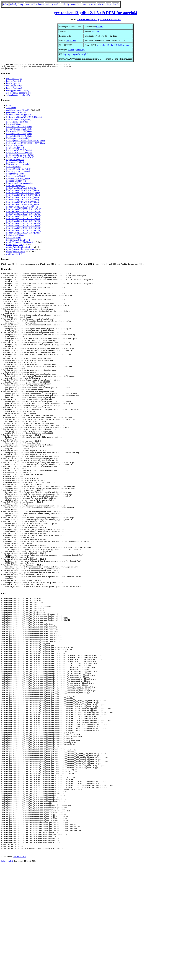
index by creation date (71, 4)
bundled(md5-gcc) (14, 89)
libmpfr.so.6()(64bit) (15, 175)
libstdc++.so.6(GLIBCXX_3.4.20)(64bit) (24, 225)
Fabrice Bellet (7, 977)
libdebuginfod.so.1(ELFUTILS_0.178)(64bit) (25, 142)
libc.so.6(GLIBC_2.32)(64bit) (19, 132)
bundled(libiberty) (14, 87)
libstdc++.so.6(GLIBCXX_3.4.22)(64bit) (24, 229)
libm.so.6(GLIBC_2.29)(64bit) (19, 173)
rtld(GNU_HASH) (14, 255)
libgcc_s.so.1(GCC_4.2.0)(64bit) (20, 158)
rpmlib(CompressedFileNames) (20, 243)
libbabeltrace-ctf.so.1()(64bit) (19, 121)
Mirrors (101, 4)
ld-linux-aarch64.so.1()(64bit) (19, 116)
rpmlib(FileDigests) (15, 246)
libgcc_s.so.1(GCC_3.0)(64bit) (19, 151)
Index (6, 4)
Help (109, 4)
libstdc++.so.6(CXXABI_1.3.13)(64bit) (23, 196)
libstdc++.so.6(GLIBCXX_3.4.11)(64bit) (24, 210)
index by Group (17, 4)
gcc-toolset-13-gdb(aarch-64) (19, 94)
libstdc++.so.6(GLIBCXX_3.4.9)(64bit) (23, 234)
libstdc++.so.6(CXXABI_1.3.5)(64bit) (22, 203)
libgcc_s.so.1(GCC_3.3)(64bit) (19, 154)
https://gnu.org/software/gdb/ (75, 54)
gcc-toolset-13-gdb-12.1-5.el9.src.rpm (113, 45)
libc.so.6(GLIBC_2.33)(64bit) (19, 135)
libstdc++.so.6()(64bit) (16, 187)
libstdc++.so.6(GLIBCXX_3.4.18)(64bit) (24, 220)
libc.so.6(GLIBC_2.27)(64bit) (19, 130)
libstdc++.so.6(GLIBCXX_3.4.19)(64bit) (24, 222)
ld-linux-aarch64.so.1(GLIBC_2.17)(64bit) (24, 118)
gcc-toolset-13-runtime (16, 114)
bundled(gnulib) (13, 85)
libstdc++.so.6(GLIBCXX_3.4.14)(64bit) (24, 213)
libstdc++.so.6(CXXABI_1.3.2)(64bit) (22, 199)
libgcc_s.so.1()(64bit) (15, 149)
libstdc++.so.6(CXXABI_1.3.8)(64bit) (22, 206)
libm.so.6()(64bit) (14, 168)
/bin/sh (9, 106)
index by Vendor (53, 4)
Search (116, 4)
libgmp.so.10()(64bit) (15, 161)
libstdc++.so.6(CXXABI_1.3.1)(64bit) (22, 191)
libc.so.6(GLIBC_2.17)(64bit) (19, 128)
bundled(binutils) (14, 82)
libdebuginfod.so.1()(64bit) (18, 140)
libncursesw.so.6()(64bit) (17, 177)
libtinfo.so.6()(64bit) (15, 236)
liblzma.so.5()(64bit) (15, 163)
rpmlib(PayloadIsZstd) (16, 253)
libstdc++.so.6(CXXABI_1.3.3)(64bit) (22, 201)
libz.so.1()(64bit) (13, 239)
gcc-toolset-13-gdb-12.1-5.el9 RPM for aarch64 (95, 13)
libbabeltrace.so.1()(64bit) (17, 123)
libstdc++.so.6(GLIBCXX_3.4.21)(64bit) (24, 227)
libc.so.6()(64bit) (13, 125)
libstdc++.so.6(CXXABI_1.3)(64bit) (22, 189)
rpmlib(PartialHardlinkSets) (18, 248)
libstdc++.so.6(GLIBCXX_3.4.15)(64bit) (24, 215)
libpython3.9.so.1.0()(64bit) (18, 180)
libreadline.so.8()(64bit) (16, 182)
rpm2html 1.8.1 (19, 972)
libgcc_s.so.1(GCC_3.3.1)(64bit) (20, 156)
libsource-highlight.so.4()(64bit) (20, 184)
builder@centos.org (76, 50)
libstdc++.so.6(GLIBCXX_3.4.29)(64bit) (24, 232)
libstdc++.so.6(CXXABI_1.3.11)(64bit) (23, 194)
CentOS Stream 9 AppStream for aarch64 (99, 19)
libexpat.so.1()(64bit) (15, 147)
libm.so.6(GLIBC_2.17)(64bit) (19, 170)
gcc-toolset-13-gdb (14, 80)
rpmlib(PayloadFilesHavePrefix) (20, 250)
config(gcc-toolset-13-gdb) (18, 92)
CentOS (100, 27)
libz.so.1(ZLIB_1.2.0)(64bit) (18, 241)
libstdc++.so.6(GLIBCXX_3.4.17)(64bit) (24, 217)
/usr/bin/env (11, 109)
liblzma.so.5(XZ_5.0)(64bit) (18, 165)
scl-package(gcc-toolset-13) (18, 96)
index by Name (89, 4)
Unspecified (71, 40)
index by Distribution (35, 4)
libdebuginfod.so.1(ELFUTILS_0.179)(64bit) (25, 144)
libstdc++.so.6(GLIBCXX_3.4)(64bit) (22, 208)
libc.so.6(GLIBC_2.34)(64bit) (19, 137)
